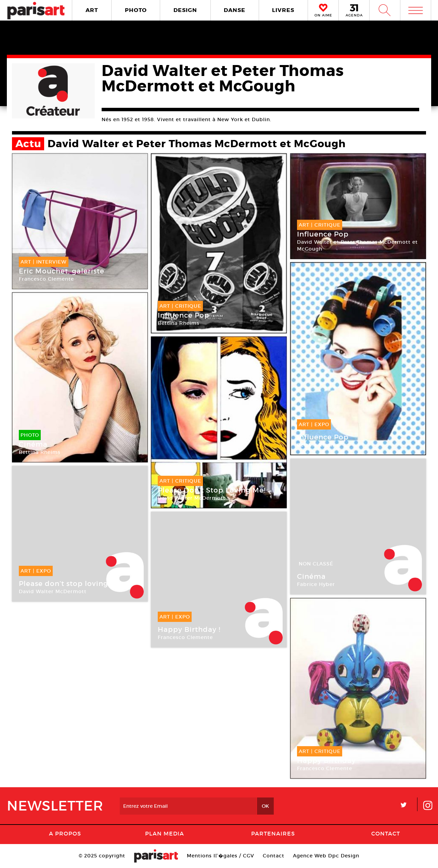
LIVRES (283, 10)
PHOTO (136, 10)
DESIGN (185, 10)
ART (92, 10)
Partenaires (273, 833)
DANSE (235, 10)
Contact (386, 833)
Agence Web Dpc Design (326, 856)
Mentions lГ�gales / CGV (221, 856)
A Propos (65, 833)
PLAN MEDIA (165, 833)
